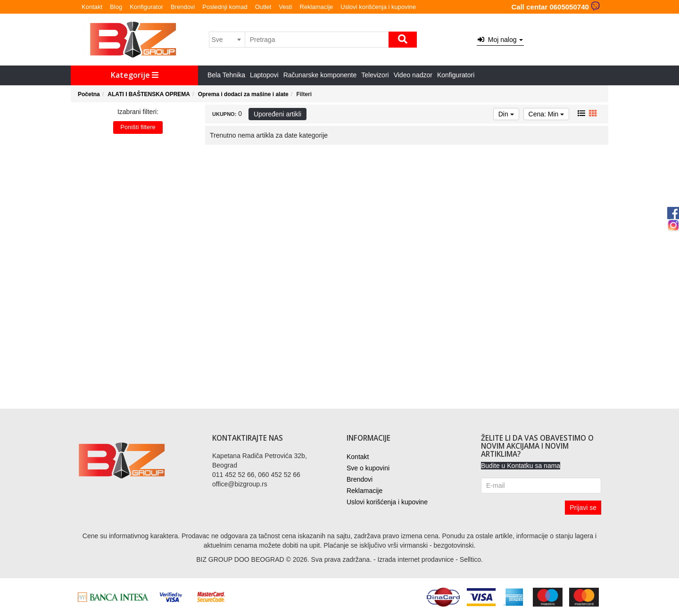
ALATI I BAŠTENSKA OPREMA (149, 94)
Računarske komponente (320, 75)
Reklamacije (317, 7)
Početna (89, 94)
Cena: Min (547, 114)
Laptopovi (264, 75)
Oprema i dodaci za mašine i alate (243, 94)
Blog (116, 7)
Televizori (375, 75)
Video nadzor (413, 75)
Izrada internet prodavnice (415, 559)
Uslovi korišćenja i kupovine (378, 7)
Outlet (263, 7)
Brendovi (183, 7)
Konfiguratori (456, 75)
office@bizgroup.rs (240, 484)
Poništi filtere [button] (138, 127)
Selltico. (471, 559)
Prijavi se (583, 508)
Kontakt (92, 7)
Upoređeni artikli (277, 114)
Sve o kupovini (368, 468)
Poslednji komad (225, 7)
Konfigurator (146, 7)
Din (506, 114)
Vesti (285, 7)
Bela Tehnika (226, 75)
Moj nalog (500, 40)
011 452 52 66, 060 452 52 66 (256, 475)
